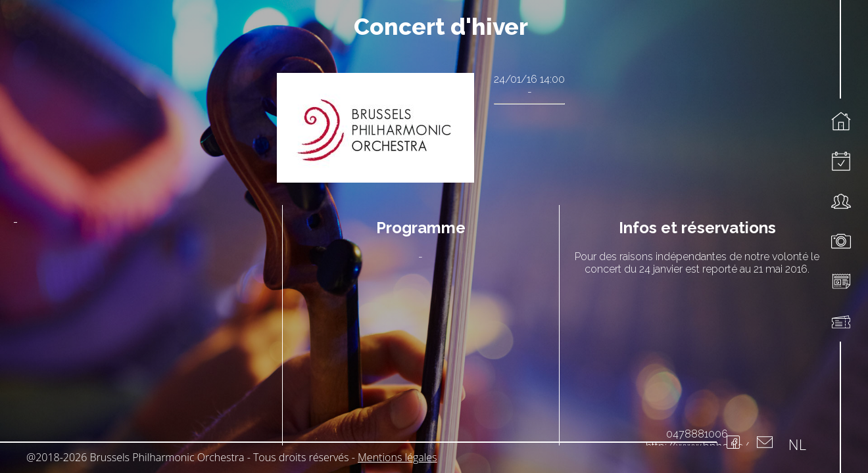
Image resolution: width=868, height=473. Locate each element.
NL (797, 444)
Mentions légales (398, 457)
